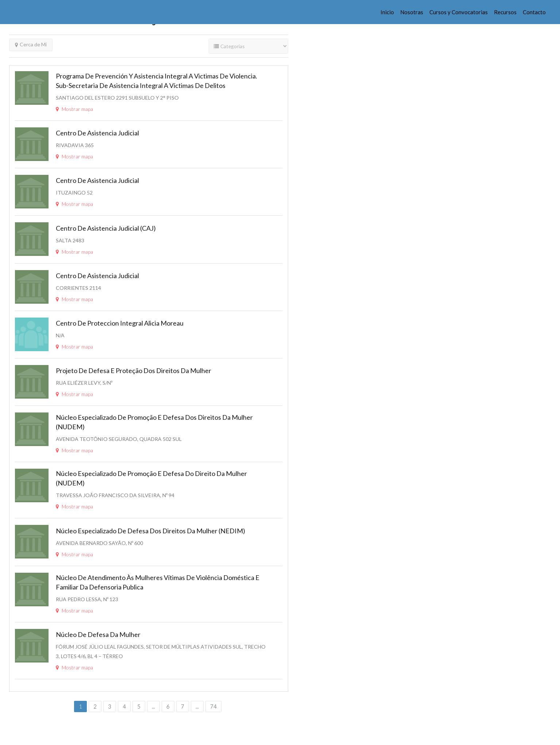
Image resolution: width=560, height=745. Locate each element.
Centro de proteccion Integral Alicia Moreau (120, 323)
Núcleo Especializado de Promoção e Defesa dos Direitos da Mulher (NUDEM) (154, 422)
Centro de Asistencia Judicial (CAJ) (106, 228)
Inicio (387, 12)
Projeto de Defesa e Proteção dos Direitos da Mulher (134, 370)
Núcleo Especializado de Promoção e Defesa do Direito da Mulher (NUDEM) (151, 478)
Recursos (505, 12)
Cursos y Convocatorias (459, 12)
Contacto (534, 12)
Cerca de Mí (31, 44)
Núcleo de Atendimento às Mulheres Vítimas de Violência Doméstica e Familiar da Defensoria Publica (158, 582)
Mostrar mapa (74, 109)
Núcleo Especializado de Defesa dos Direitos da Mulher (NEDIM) (150, 531)
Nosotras (412, 12)
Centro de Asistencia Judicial (97, 133)
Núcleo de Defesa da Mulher (98, 634)
